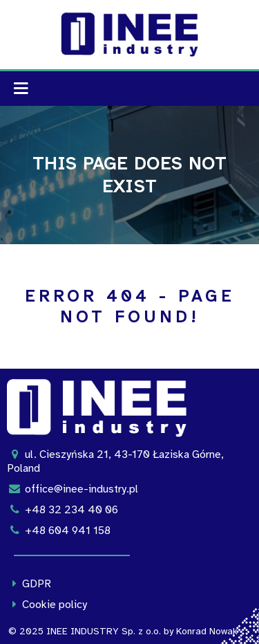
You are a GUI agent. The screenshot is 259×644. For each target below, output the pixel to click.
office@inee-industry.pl (73, 489)
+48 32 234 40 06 (63, 510)
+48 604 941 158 (59, 531)
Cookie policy (47, 605)
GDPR (29, 584)
